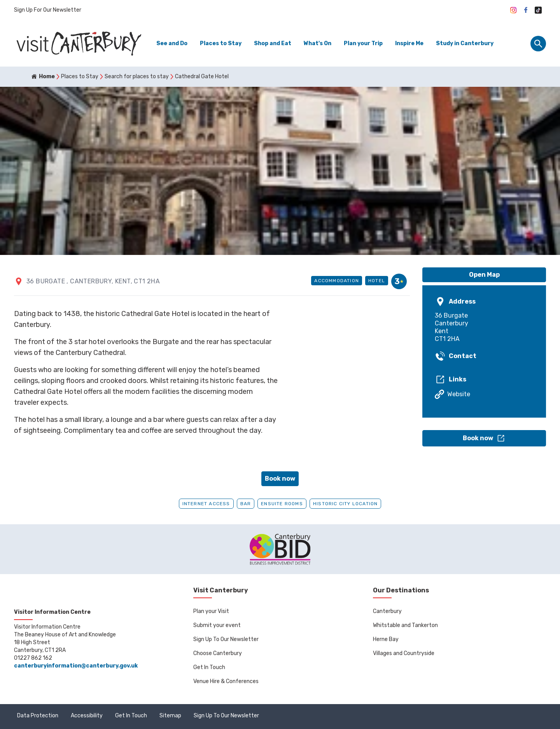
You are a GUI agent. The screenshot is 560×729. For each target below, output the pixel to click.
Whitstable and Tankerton (405, 625)
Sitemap (170, 716)
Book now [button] (280, 479)
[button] (484, 438)
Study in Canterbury (465, 43)
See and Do (172, 43)
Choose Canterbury (218, 653)
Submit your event (217, 625)
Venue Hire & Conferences (226, 681)
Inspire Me (409, 43)
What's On (318, 43)
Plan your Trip (363, 43)
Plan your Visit (211, 611)
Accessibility (87, 716)
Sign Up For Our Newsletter (48, 10)
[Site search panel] (538, 44)
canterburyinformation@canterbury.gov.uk (76, 666)
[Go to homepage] (78, 43)
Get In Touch (209, 667)
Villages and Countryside (404, 653)
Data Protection (38, 716)
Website (452, 394)
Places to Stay (221, 43)
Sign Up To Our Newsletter (226, 639)
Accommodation (337, 281)
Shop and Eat (273, 43)
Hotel (377, 281)
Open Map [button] (484, 275)
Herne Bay (386, 639)
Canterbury (387, 611)
